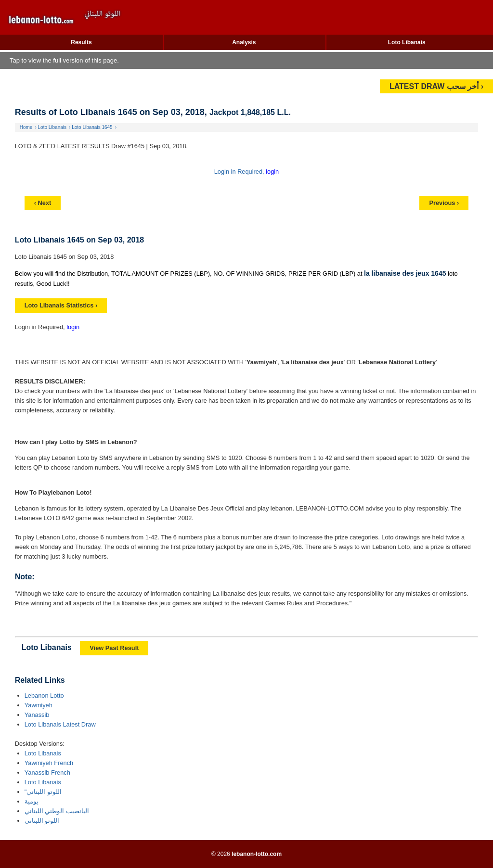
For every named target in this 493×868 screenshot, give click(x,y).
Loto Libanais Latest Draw (60, 724)
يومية (32, 801)
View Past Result (114, 648)
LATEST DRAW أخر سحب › (436, 86)
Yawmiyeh (39, 705)
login (272, 172)
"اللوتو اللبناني (43, 792)
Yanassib (37, 715)
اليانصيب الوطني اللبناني (57, 811)
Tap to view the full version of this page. (64, 60)
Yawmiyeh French (49, 763)
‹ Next (43, 203)
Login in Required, (240, 172)
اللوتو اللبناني (42, 821)
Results (81, 42)
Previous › (444, 203)
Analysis (244, 42)
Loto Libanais (407, 42)
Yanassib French (47, 772)
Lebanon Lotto (44, 696)
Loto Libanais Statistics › (61, 305)
